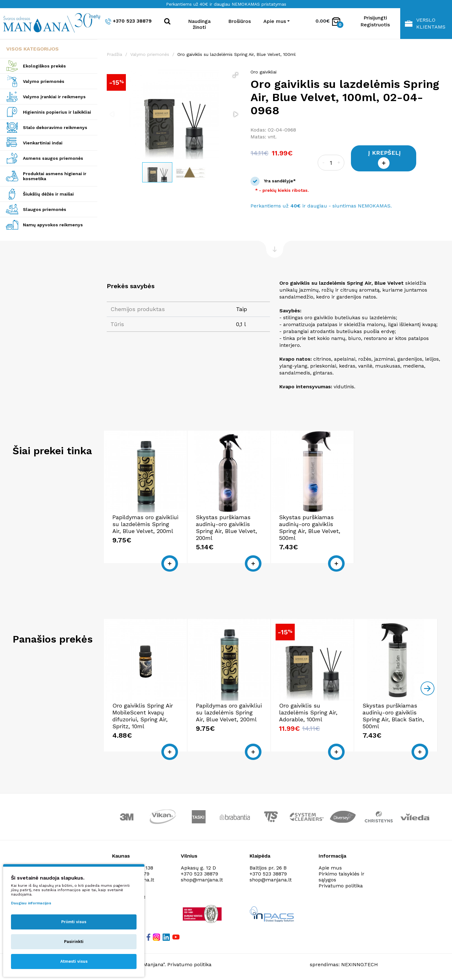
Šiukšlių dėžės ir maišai (48, 194)
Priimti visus (74, 922)
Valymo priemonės (44, 81)
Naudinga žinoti (199, 24)
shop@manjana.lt (202, 880)
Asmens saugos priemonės (53, 158)
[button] (235, 75)
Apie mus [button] (275, 21)
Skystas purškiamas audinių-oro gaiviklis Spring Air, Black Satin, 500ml (393, 716)
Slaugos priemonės (45, 209)
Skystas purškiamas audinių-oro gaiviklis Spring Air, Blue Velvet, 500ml (310, 528)
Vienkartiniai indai (43, 143)
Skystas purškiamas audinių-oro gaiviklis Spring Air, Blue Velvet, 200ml (226, 528)
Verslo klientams (425, 23)
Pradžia (114, 54)
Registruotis (375, 25)
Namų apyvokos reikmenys (53, 225)
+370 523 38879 (128, 21)
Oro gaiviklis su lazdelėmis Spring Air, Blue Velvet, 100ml (237, 54)
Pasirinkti (74, 942)
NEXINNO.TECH (360, 964)
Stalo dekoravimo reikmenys (55, 127)
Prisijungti (375, 18)
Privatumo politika (341, 886)
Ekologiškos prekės (44, 66)
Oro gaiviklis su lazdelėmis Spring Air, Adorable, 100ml (308, 712)
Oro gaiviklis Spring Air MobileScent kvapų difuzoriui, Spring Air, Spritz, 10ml (143, 716)
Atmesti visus (74, 961)
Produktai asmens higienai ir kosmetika (55, 176)
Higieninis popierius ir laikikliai (57, 112)
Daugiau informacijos (31, 903)
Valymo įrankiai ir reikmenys (54, 97)
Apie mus (330, 868)
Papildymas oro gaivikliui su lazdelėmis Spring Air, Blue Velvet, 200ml (145, 524)
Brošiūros (239, 21)
